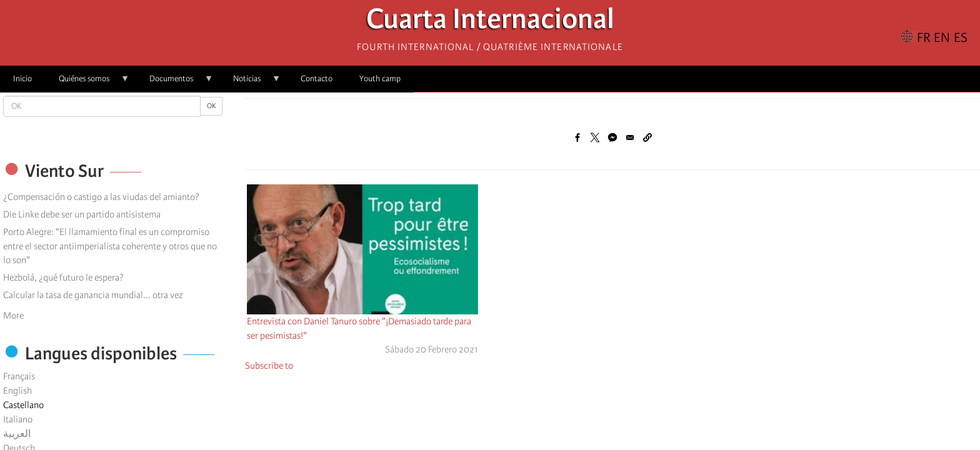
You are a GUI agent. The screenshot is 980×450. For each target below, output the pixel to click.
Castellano (23, 405)
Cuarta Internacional (490, 22)
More (13, 316)
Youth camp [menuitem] (380, 78)
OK (211, 106)
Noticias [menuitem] (250, 83)
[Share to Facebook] (577, 137)
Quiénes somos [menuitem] (87, 83)
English (17, 391)
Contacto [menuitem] (317, 78)
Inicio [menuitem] (22, 78)
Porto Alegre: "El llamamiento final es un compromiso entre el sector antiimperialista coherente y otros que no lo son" (110, 246)
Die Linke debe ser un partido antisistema (82, 214)
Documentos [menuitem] (175, 83)
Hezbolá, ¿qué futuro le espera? (63, 277)
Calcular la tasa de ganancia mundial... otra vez (93, 295)
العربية (17, 434)
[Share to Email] (630, 137)
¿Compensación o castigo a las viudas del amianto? (101, 197)
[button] (647, 137)
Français (19, 376)
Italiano (18, 419)
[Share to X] (595, 137)
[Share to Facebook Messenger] (612, 137)
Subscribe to (269, 366)
